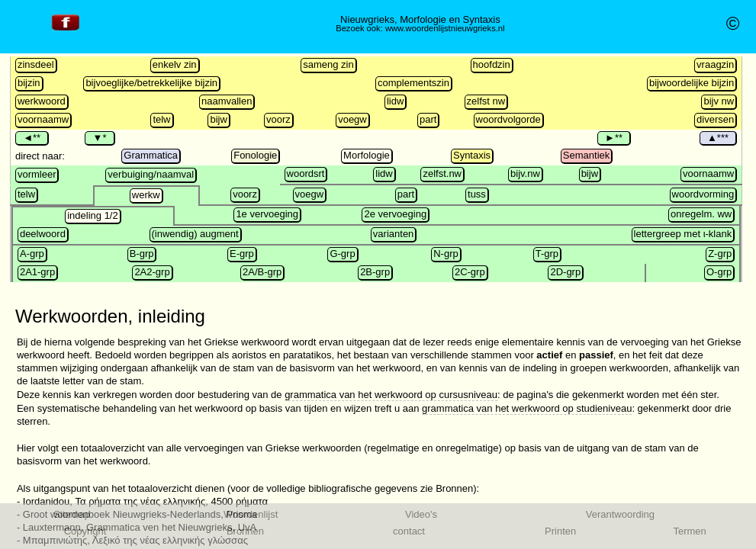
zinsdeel (36, 64)
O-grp (719, 272)
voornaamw (43, 119)
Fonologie (255, 155)
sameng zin (328, 64)
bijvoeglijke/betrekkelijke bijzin (151, 83)
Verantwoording (620, 514)
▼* (99, 138)
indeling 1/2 (93, 215)
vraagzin (715, 64)
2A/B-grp (262, 272)
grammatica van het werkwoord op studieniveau (527, 408)
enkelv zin (175, 64)
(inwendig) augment (195, 234)
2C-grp (470, 272)
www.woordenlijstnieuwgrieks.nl (445, 28)
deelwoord (43, 234)
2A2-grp (152, 272)
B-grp (142, 254)
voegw (352, 119)
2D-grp (565, 272)
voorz (278, 119)
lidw (395, 101)
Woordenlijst (251, 514)
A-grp (32, 254)
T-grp (547, 254)
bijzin (29, 83)
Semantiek (586, 155)
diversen (715, 119)
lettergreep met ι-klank (683, 234)
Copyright (85, 531)
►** (614, 138)
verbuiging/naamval (151, 174)
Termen (689, 531)
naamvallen (227, 101)
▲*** (718, 138)
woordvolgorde (508, 119)
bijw (218, 119)
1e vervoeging (267, 214)
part (428, 119)
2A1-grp (37, 272)
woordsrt (306, 173)
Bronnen (245, 531)
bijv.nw (525, 173)
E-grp (242, 254)
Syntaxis (472, 155)
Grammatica (151, 155)
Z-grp (720, 254)
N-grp (446, 254)
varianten (393, 234)
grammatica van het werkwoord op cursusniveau (391, 395)
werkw (146, 195)
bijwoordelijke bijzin (692, 83)
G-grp (342, 254)
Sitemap (72, 514)
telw (161, 119)
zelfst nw (486, 101)
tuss (477, 194)
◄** (32, 138)
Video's (421, 514)
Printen (560, 531)
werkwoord (42, 101)
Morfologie (367, 155)
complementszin (413, 83)
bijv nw (719, 101)
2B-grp (375, 272)
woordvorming (703, 194)
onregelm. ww (701, 214)
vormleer (37, 174)
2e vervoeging (395, 214)
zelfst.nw (442, 173)
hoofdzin (492, 64)
